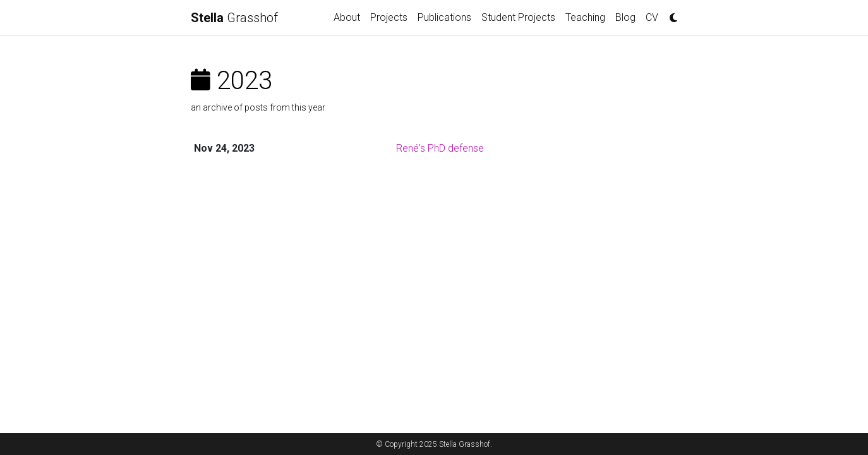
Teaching (585, 17)
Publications (444, 17)
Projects (389, 17)
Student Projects (518, 17)
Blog (625, 17)
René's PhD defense (440, 148)
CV (652, 17)
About (347, 17)
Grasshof (234, 18)
